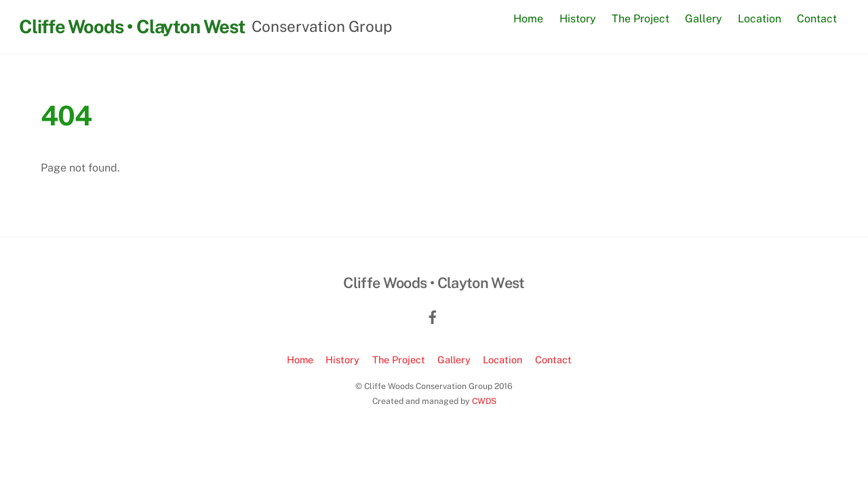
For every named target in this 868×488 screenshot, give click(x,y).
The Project (640, 19)
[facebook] (433, 316)
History (578, 19)
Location (759, 19)
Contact (817, 19)
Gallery (704, 19)
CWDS (484, 401)
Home (528, 19)
